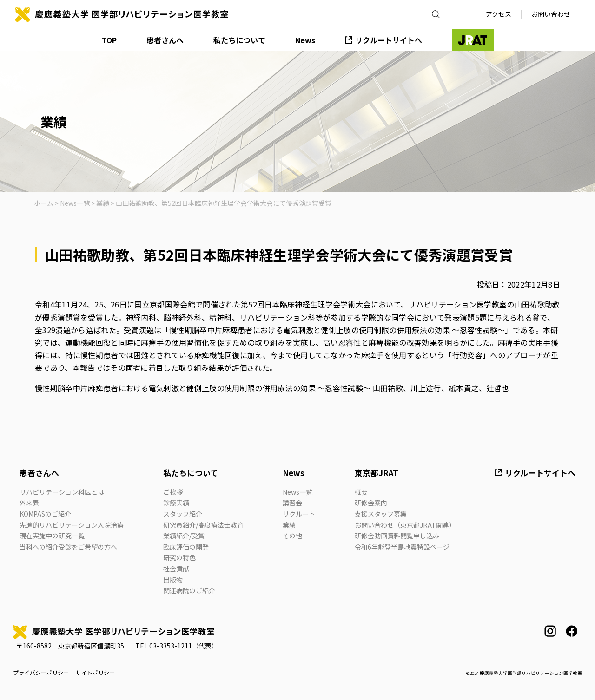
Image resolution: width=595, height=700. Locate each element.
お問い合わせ (551, 14)
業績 (289, 525)
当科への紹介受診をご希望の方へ (68, 547)
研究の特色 (179, 557)
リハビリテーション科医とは (62, 492)
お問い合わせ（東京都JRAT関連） (405, 525)
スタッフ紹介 (183, 514)
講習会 (292, 503)
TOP (109, 40)
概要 (361, 492)
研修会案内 (371, 503)
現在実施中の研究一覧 (52, 536)
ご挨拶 (173, 492)
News (305, 40)
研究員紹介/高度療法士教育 (203, 525)
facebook (572, 631)
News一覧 (297, 492)
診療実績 (176, 503)
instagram (550, 631)
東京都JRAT (377, 473)
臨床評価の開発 (186, 547)
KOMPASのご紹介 (45, 514)
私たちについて (239, 40)
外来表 (29, 503)
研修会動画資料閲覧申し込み (397, 536)
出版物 (173, 580)
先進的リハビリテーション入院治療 (72, 525)
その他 (292, 536)
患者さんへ (165, 40)
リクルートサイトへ (389, 40)
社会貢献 (176, 569)
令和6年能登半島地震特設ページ (402, 547)
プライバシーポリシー (41, 673)
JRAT (473, 40)
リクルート (299, 514)
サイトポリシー (95, 673)
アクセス (499, 14)
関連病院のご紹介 (189, 590)
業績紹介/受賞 (184, 536)
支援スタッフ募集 (381, 514)
